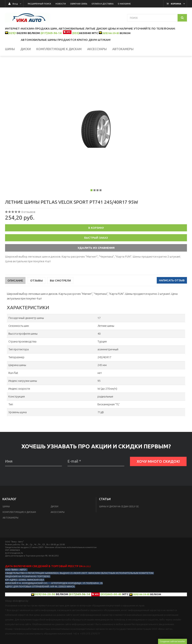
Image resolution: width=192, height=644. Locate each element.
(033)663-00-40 (111, 610)
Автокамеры (10, 533)
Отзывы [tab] (36, 296)
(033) (76, 33)
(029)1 (12, 33)
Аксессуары (58, 528)
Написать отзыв (172, 296)
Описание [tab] (15, 296)
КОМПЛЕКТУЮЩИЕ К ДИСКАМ (19, 528)
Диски (54, 522)
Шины (6, 522)
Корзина (176, 4)
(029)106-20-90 (45, 610)
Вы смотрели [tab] (60, 296)
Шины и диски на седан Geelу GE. (119, 522)
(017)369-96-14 (51, 33)
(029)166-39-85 (110, 33)
